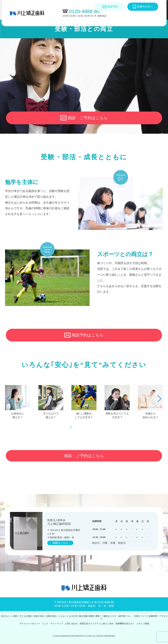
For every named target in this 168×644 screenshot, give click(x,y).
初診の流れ (39, 616)
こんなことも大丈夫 (74, 28)
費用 (108, 27)
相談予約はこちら (84, 335)
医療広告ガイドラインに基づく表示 (97, 624)
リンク (45, 624)
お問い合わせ (71, 624)
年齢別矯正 (35, 27)
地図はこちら (60, 543)
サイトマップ (57, 624)
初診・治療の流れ (55, 28)
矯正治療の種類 (93, 28)
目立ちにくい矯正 (17, 28)
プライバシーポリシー (30, 624)
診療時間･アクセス (149, 28)
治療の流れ (51, 616)
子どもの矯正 (26, 616)
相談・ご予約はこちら (84, 118)
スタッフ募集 (143, 624)
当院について (131, 27)
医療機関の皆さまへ (125, 624)
